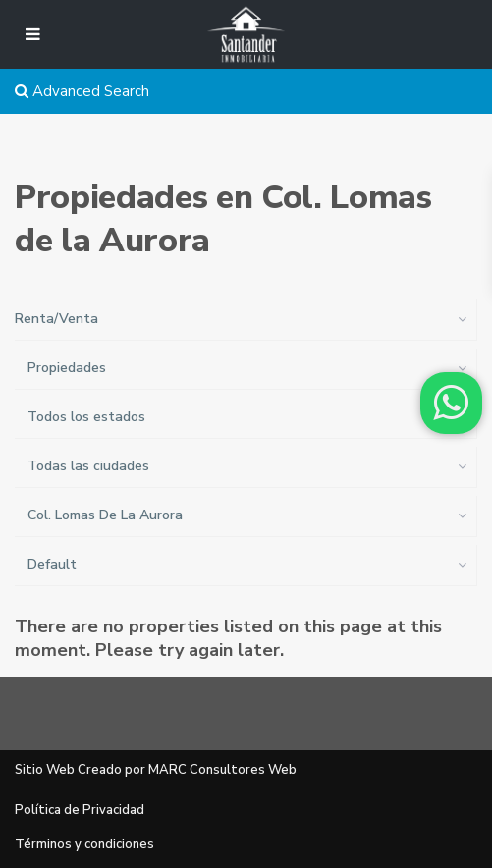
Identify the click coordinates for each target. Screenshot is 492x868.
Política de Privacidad (80, 810)
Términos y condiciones (84, 844)
